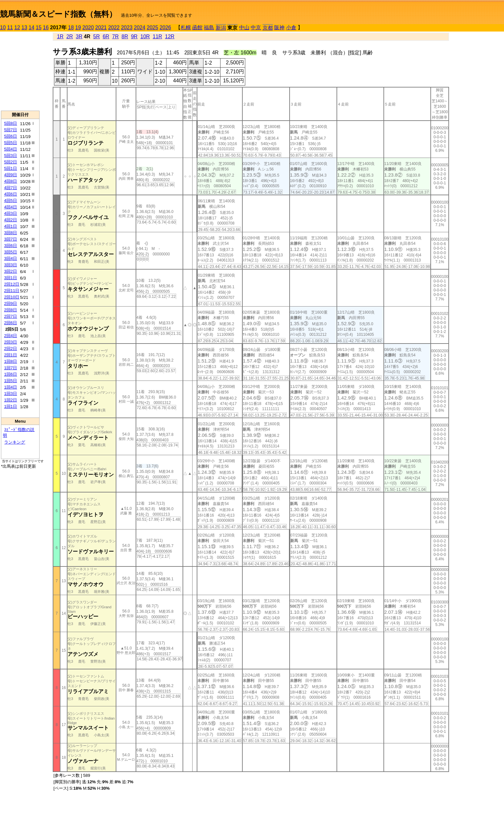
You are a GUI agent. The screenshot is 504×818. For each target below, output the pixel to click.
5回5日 (11, 143)
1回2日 (11, 400)
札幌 (186, 28)
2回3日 (11, 342)
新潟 (221, 28)
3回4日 (11, 258)
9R (134, 37)
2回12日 (12, 284)
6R (106, 37)
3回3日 (11, 265)
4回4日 (11, 207)
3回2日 (11, 271)
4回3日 (11, 213)
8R (125, 37)
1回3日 (11, 394)
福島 (209, 28)
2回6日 (11, 323)
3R (79, 37)
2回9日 (11, 303)
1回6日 (11, 374)
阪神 (279, 28)
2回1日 (11, 355)
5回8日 (11, 123)
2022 (114, 28)
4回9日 (11, 175)
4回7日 (11, 188)
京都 (268, 28)
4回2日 (11, 220)
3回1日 (11, 278)
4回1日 (11, 226)
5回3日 (11, 156)
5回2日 (11, 162)
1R (60, 37)
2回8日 (11, 310)
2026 (166, 28)
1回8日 (11, 361)
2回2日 (11, 349)
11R (157, 37)
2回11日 (12, 291)
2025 (153, 28)
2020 (88, 28)
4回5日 (11, 201)
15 (39, 28)
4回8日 (11, 181)
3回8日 (11, 233)
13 (24, 28)
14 (32, 28)
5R (96, 37)
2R (69, 37)
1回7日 (11, 368)
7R (115, 37)
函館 (197, 28)
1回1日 (11, 406)
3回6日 (11, 246)
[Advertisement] (20, 71)
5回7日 (11, 130)
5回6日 (11, 136)
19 (78, 28)
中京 (256, 28)
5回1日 (11, 168)
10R (145, 37)
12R (170, 37)
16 (46, 28)
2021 (101, 28)
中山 (244, 28)
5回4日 (11, 149)
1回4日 (11, 387)
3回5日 (11, 252)
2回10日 (12, 297)
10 (3, 28)
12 (17, 28)
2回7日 (11, 316)
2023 (127, 28)
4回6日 (11, 194)
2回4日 (11, 336)
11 (10, 28)
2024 (139, 28)
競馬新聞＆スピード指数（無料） (58, 14)
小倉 (291, 28)
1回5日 (11, 381)
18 (71, 28)
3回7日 (11, 239)
